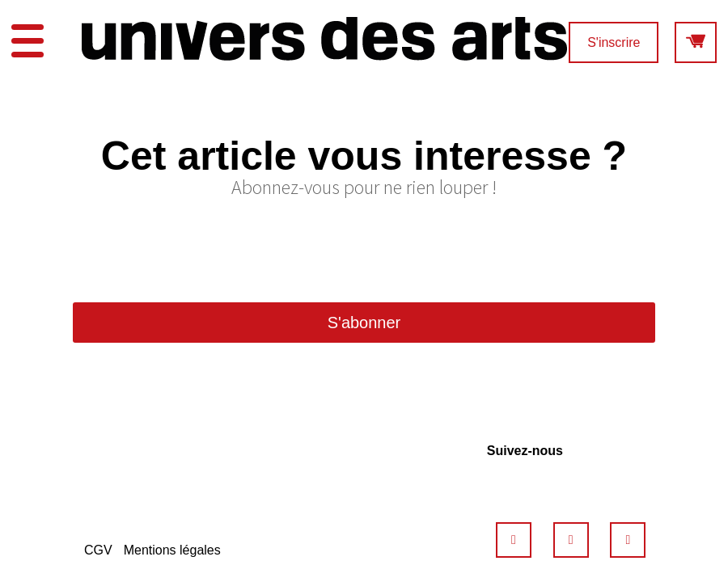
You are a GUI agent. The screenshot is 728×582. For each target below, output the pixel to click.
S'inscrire (614, 42)
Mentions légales (172, 550)
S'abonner (364, 323)
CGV (98, 550)
